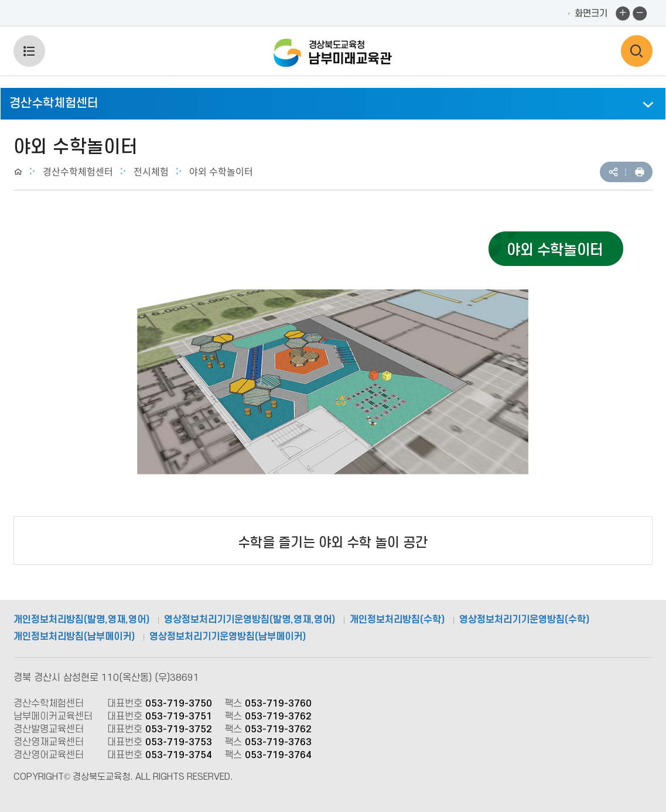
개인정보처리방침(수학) (397, 620)
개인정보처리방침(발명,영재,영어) (81, 620)
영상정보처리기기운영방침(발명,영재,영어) (250, 620)
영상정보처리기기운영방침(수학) (524, 620)
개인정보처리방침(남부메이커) (74, 637)
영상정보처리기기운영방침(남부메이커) (228, 637)
